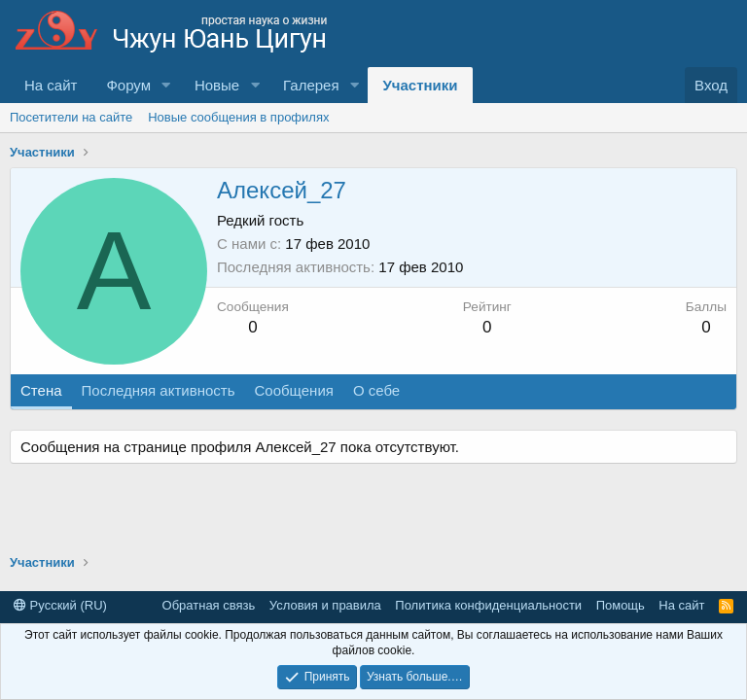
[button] (166, 85)
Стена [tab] (41, 390)
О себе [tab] (376, 390)
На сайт (51, 85)
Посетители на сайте (71, 117)
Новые (217, 85)
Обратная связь (209, 605)
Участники (420, 85)
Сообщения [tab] (293, 390)
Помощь (621, 605)
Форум (128, 85)
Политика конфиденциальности (488, 605)
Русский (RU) (60, 605)
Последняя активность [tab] (159, 390)
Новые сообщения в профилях (238, 117)
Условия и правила (325, 605)
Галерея (311, 85)
